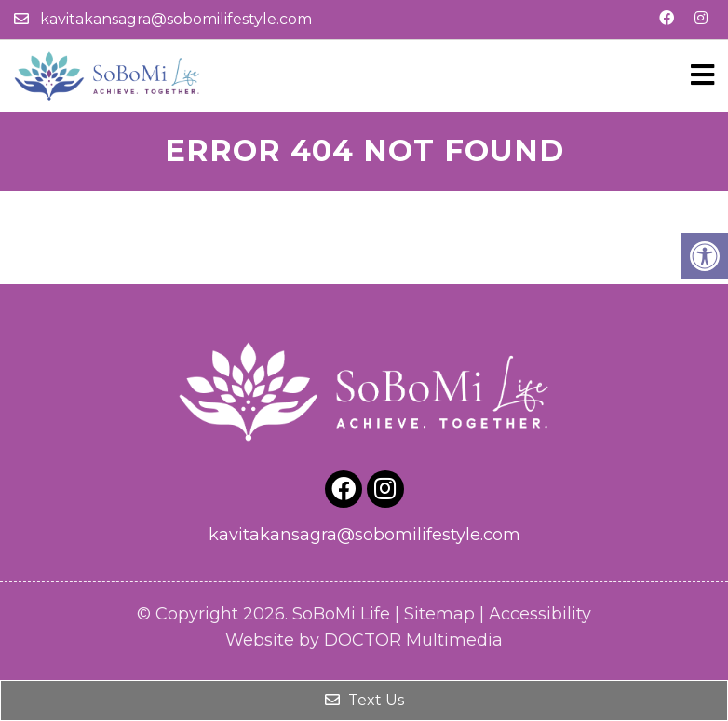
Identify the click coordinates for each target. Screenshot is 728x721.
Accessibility (540, 614)
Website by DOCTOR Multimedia (364, 640)
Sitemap (439, 614)
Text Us (364, 700)
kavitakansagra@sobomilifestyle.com (176, 19)
